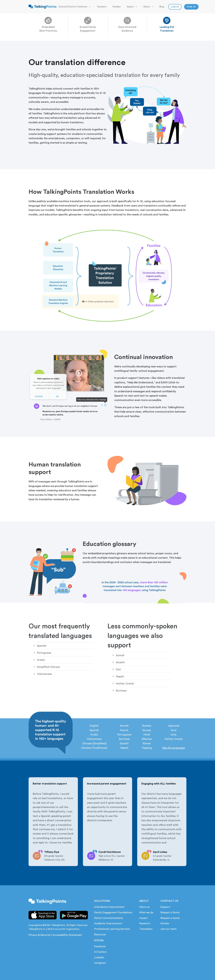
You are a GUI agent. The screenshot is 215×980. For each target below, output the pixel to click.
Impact (132, 7)
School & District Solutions (75, 7)
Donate (165, 923)
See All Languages (174, 762)
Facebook (100, 946)
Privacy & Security (40, 935)
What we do (146, 913)
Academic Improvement (108, 923)
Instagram (100, 963)
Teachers (102, 7)
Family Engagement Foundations (113, 913)
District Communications (109, 918)
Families (117, 7)
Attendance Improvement (109, 907)
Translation (146, 929)
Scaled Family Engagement (88, 27)
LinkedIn (99, 958)
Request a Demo (170, 913)
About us (144, 907)
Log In (175, 7)
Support (165, 907)
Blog (162, 7)
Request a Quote (170, 918)
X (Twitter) (100, 952)
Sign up (191, 7)
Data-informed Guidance (127, 27)
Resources (100, 935)
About (148, 7)
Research (145, 923)
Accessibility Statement (67, 935)
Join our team (168, 929)
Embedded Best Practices (48, 27)
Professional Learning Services (112, 929)
